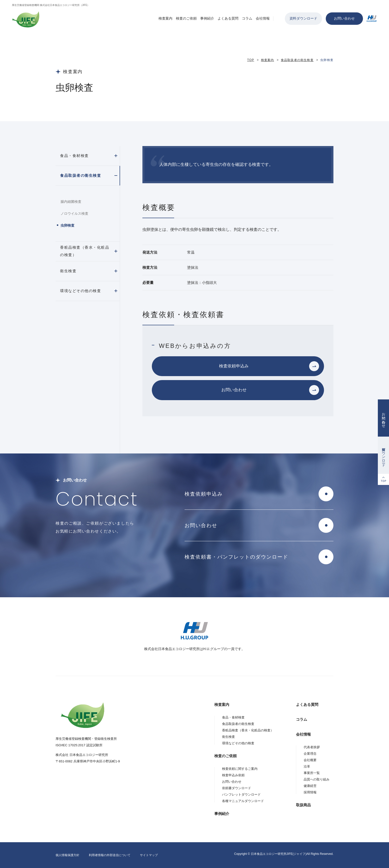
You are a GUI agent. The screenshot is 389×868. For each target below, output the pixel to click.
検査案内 (165, 18)
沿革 (307, 766)
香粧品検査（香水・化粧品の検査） (85, 251)
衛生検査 (68, 271)
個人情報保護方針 (67, 855)
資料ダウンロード (303, 18)
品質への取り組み (317, 779)
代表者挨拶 (312, 747)
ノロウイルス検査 (74, 213)
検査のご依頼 (186, 18)
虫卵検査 (67, 225)
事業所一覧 (312, 773)
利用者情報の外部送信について (110, 855)
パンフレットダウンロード (241, 794)
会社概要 (310, 760)
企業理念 (310, 754)
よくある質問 (228, 18)
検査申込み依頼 (233, 775)
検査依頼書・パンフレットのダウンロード (236, 557)
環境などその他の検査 (81, 291)
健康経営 (310, 786)
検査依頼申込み (234, 366)
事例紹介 (207, 18)
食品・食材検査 (74, 156)
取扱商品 (303, 805)
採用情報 (310, 792)
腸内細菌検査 (71, 202)
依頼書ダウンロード (237, 788)
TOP (251, 60)
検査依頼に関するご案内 (240, 769)
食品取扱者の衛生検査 (297, 60)
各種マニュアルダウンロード (243, 801)
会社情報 (263, 18)
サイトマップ (149, 855)
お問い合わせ (344, 18)
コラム (247, 18)
